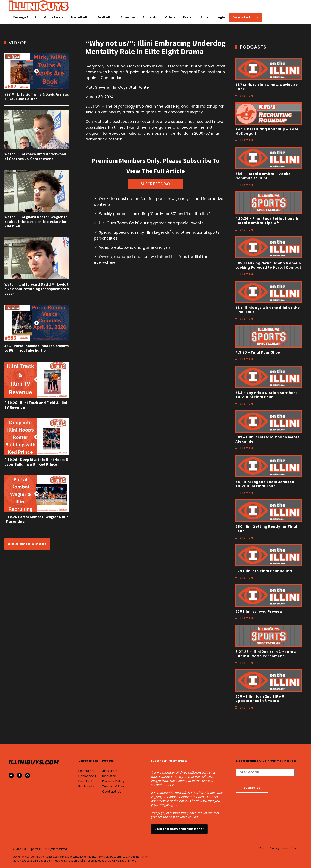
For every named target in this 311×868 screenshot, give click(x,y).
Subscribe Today (246, 17)
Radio (188, 17)
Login (221, 17)
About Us (110, 771)
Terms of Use (113, 786)
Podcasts (150, 17)
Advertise (127, 17)
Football (104, 17)
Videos (170, 17)
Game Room (53, 17)
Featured (86, 771)
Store (204, 17)
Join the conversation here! (179, 829)
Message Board (24, 17)
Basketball (79, 17)
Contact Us (112, 792)
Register (109, 776)
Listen (247, 96)
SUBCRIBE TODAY (156, 184)
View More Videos (27, 544)
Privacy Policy (113, 781)
